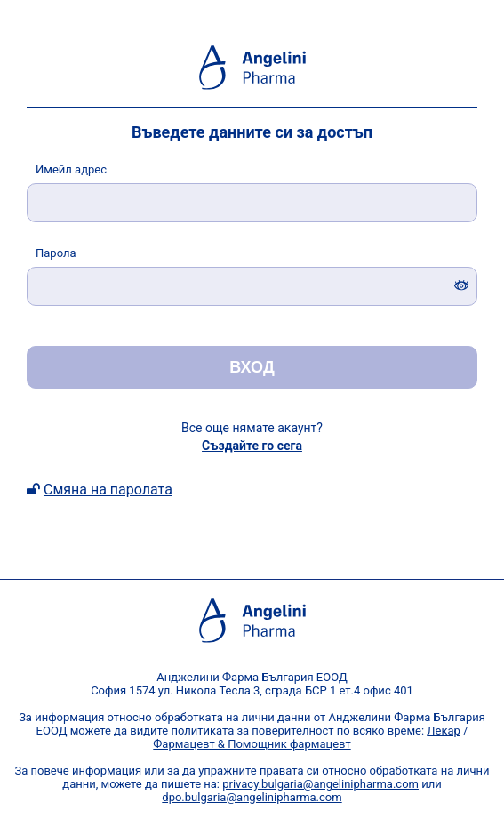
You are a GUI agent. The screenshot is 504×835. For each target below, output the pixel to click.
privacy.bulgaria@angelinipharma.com (320, 784)
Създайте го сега (252, 446)
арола (56, 253)
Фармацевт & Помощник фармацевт (252, 744)
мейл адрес (71, 169)
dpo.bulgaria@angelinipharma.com (252, 797)
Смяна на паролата (108, 490)
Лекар (444, 731)
